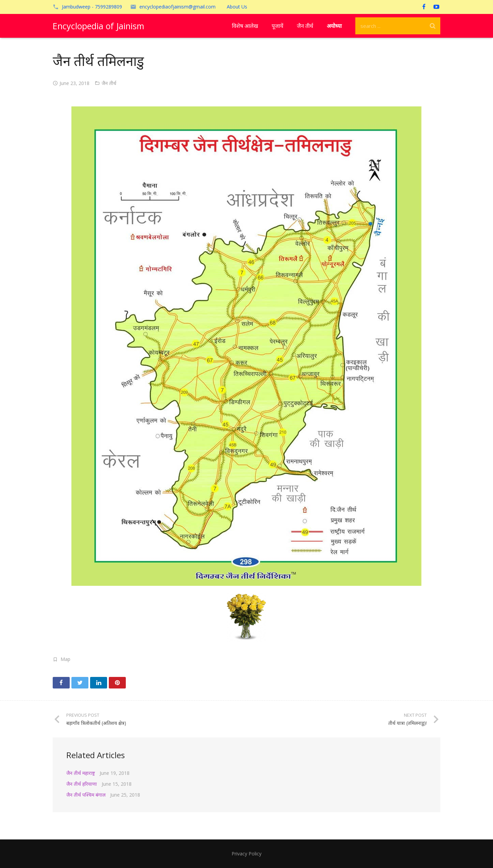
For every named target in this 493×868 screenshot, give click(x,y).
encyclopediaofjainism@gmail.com (177, 7)
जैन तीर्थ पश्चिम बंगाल (86, 795)
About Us (237, 7)
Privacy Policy (247, 854)
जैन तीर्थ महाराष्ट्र (81, 773)
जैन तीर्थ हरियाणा (82, 784)
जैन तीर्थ (109, 83)
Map (65, 659)
